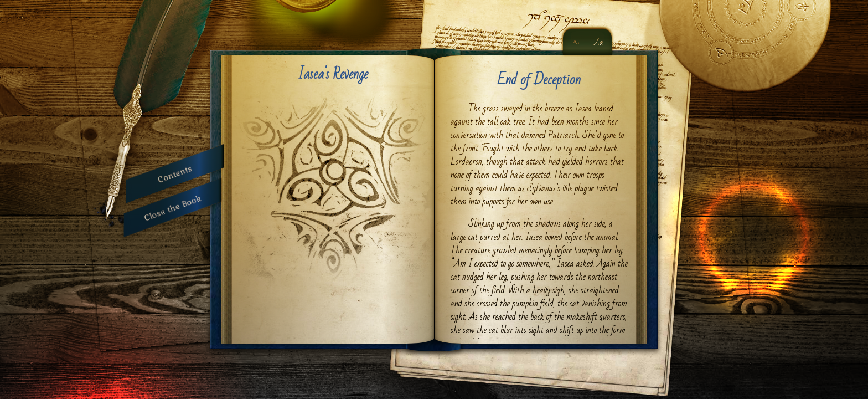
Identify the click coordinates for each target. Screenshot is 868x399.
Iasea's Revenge (333, 74)
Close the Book (173, 208)
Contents (175, 174)
